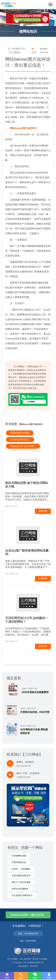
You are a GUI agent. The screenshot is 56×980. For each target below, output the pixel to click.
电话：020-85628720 (28, 934)
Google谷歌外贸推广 (20, 440)
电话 (21, 976)
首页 (7, 976)
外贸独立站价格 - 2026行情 (35, 712)
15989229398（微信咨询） (28, 915)
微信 (35, 976)
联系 (49, 976)
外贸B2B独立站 (19, 862)
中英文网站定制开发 (21, 876)
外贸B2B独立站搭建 (20, 433)
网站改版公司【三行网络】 (23, 446)
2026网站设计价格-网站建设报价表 (34, 731)
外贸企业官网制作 (20, 889)
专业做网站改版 (19, 856)
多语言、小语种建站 (21, 869)
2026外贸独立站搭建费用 (35, 692)
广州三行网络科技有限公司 (33, 963)
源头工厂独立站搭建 (21, 882)
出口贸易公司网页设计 (22, 895)
